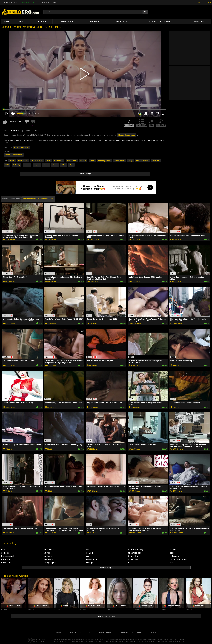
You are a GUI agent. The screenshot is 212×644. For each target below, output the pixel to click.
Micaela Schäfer (143, 161)
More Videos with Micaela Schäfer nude (38, 199)
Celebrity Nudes (104, 161)
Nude (92, 161)
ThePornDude (199, 21)
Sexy (130, 161)
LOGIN (209, 2)
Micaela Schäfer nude (127, 135)
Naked (55, 165)
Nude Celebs (120, 161)
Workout (156, 161)
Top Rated (41, 21)
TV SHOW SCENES (10, 2)
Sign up (73, 632)
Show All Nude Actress (106, 616)
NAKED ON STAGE (22, 147)
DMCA (154, 632)
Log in (88, 632)
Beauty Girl (59, 161)
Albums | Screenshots (160, 21)
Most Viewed (67, 21)
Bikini (12, 161)
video (63, 165)
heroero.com (41, 639)
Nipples (37, 165)
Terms (140, 632)
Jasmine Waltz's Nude (49, 2)
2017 (7, 165)
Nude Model (23, 161)
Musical (83, 161)
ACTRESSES (121, 21)
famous (27, 165)
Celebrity (17, 165)
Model (46, 165)
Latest (21, 21)
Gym (72, 165)
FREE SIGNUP (197, 2)
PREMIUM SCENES (29, 2)
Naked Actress (37, 161)
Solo (49, 161)
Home (7, 21)
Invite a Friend (105, 632)
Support (124, 632)
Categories (95, 21)
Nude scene (72, 161)
